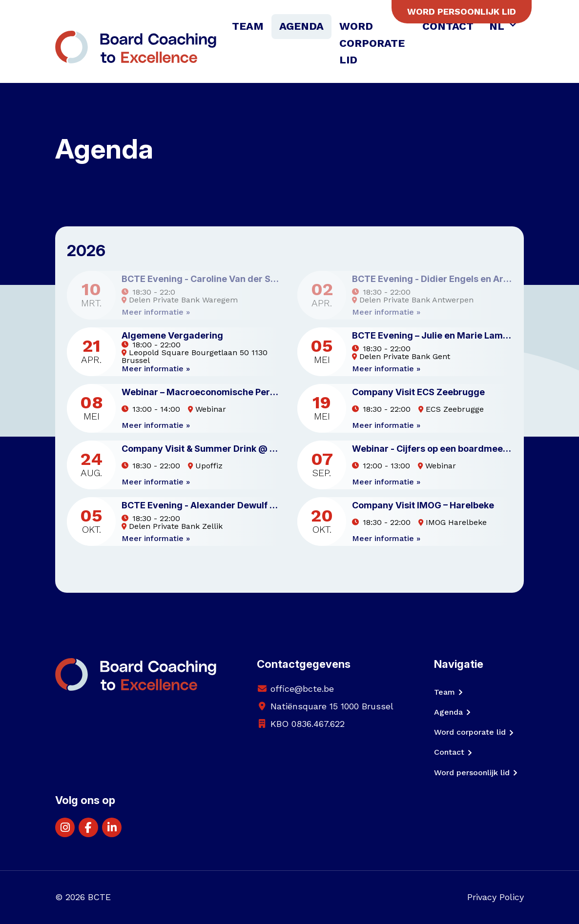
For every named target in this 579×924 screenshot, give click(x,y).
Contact (448, 26)
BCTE (99, 897)
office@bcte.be (302, 689)
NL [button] (498, 26)
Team (248, 26)
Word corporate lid (372, 43)
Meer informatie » (156, 312)
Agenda (301, 26)
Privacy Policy (496, 897)
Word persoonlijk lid (462, 11)
